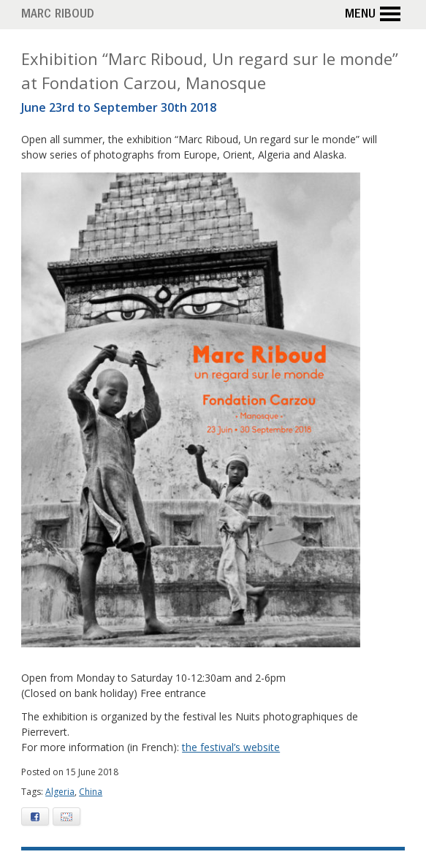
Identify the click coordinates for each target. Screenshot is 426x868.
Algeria (60, 792)
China (91, 792)
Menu (375, 15)
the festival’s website (231, 747)
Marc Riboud (58, 15)
